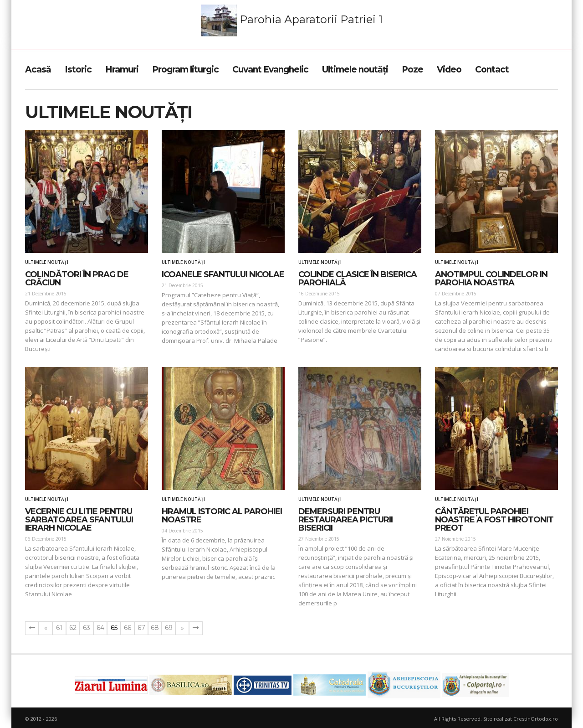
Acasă (38, 70)
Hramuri (122, 70)
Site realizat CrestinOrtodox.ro (521, 719)
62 (73, 628)
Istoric (78, 70)
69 (169, 628)
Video (449, 70)
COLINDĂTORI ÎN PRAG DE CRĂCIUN (77, 279)
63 (87, 628)
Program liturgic (185, 70)
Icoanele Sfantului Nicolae (223, 274)
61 (59, 628)
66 (128, 628)
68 (155, 628)
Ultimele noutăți (355, 70)
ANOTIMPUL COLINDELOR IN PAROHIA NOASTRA (491, 279)
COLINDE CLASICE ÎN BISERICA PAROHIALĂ (358, 279)
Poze (412, 70)
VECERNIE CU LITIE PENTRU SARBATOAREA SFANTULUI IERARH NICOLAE (79, 520)
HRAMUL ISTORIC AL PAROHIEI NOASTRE (222, 516)
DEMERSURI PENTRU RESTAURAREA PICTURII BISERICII (345, 520)
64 (100, 628)
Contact (492, 70)
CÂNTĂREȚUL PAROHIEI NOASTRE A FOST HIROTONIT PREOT (494, 520)
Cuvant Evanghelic (270, 70)
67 (141, 628)
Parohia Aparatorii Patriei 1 (292, 21)
